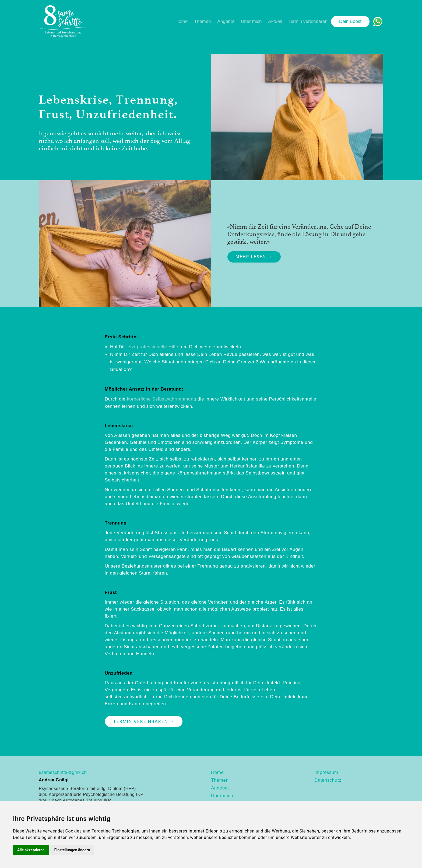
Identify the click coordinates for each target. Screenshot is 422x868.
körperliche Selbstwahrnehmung (161, 399)
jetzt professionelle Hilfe (152, 347)
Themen (202, 21)
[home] (63, 22)
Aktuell (275, 21)
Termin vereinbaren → (144, 721)
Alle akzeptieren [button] (31, 850)
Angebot (226, 21)
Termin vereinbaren (308, 21)
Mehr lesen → (254, 257)
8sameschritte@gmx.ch (63, 772)
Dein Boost (350, 21)
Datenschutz (328, 780)
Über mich (251, 21)
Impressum (326, 772)
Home (182, 21)
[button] (202, 22)
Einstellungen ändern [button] (72, 850)
